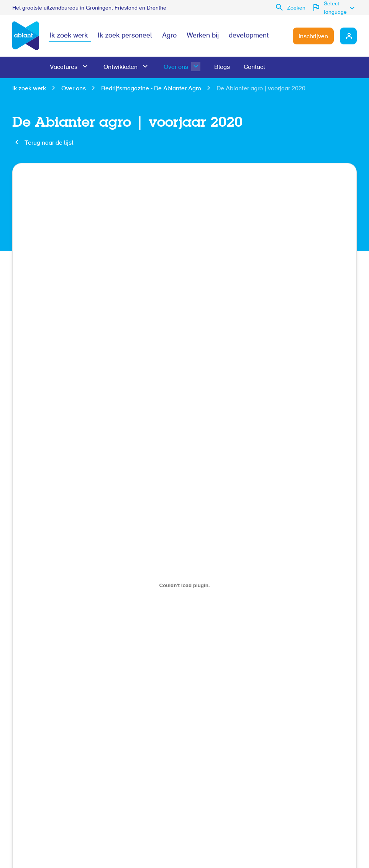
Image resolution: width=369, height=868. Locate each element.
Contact (254, 67)
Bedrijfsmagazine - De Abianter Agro (151, 89)
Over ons (176, 67)
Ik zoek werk (69, 36)
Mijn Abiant (348, 36)
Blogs (222, 67)
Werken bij (203, 36)
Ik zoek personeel (125, 36)
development (249, 36)
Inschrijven (313, 37)
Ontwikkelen (121, 67)
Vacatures (64, 67)
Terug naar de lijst (49, 143)
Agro (169, 36)
